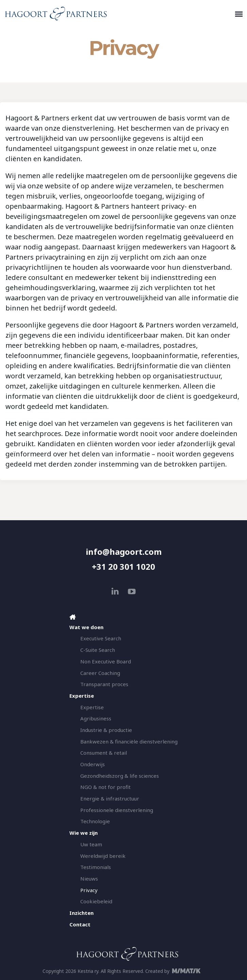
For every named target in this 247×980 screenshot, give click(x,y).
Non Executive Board (106, 661)
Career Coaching (100, 673)
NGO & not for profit (105, 787)
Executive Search (101, 638)
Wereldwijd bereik (103, 856)
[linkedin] (115, 591)
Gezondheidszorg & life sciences (120, 776)
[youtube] (132, 591)
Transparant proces (104, 684)
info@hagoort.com (124, 552)
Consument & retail (104, 753)
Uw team (91, 844)
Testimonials (96, 867)
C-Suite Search (98, 650)
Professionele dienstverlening (117, 810)
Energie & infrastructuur (110, 798)
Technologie (95, 821)
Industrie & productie (106, 730)
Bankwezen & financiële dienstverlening (129, 741)
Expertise (92, 707)
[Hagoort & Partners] (118, 14)
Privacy (89, 890)
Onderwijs (93, 764)
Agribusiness (96, 718)
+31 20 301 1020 (123, 567)
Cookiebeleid (96, 901)
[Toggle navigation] (239, 14)
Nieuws (89, 879)
